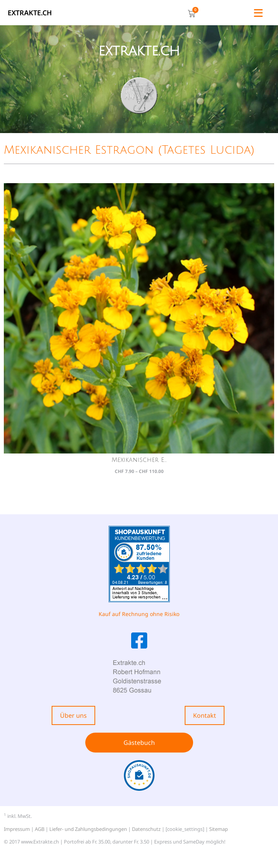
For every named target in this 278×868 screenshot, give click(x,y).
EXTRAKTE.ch (30, 13)
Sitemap (219, 829)
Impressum (17, 829)
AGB (40, 829)
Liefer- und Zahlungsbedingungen (88, 829)
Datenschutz (146, 829)
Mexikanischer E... (139, 460)
